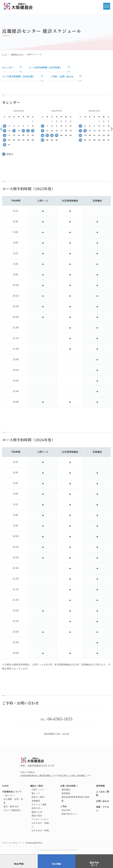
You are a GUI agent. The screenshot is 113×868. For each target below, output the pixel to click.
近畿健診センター (18, 54)
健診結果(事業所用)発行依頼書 (75, 799)
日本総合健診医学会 (34, 843)
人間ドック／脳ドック (38, 792)
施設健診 (66, 790)
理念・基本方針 (11, 807)
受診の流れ (37, 816)
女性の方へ (37, 809)
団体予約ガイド (69, 814)
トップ (5, 54)
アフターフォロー (40, 820)
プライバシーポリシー (12, 843)
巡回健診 (66, 794)
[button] (1, 129)
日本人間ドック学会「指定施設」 (73, 776)
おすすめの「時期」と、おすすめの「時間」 (41, 827)
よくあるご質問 (103, 794)
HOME (5, 786)
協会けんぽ (37, 812)
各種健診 (36, 801)
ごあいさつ (9, 796)
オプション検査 (39, 805)
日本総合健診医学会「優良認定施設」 (37, 776)
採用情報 (100, 786)
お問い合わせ (103, 802)
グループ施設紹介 (12, 811)
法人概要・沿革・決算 (13, 801)
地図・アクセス (103, 809)
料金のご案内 (38, 797)
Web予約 (66, 811)
